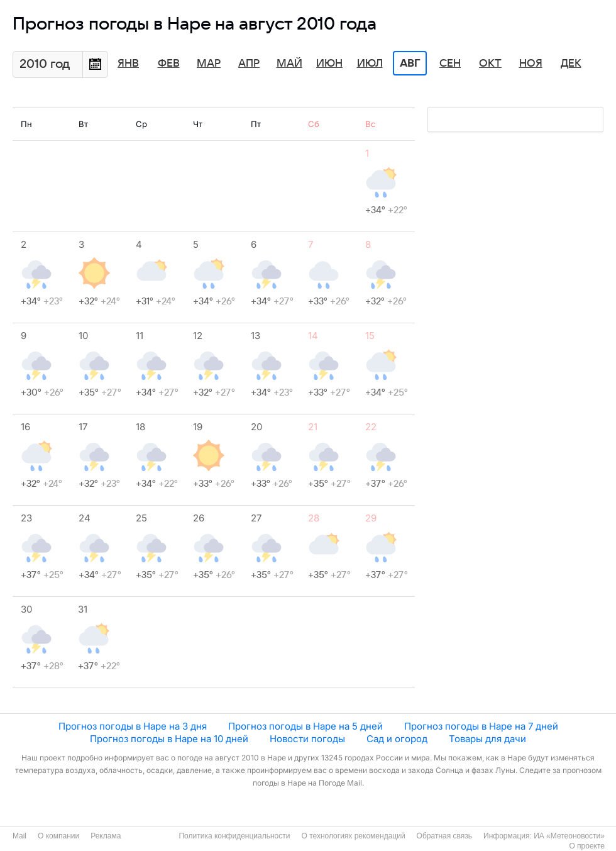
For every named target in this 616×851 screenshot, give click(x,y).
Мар (209, 64)
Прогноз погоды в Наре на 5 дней (305, 726)
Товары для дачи (487, 739)
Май (289, 64)
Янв (128, 64)
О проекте (587, 846)
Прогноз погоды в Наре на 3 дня (133, 726)
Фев (169, 64)
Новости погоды (307, 739)
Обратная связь (444, 836)
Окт (490, 64)
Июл (370, 64)
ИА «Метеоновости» (569, 836)
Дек (571, 64)
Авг (410, 64)
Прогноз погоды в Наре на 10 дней (169, 739)
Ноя (531, 64)
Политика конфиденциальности (234, 836)
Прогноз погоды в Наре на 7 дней (481, 726)
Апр (249, 64)
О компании (58, 836)
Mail (19, 836)
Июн (329, 64)
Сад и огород (397, 739)
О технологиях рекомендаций (353, 836)
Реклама (106, 836)
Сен (450, 64)
